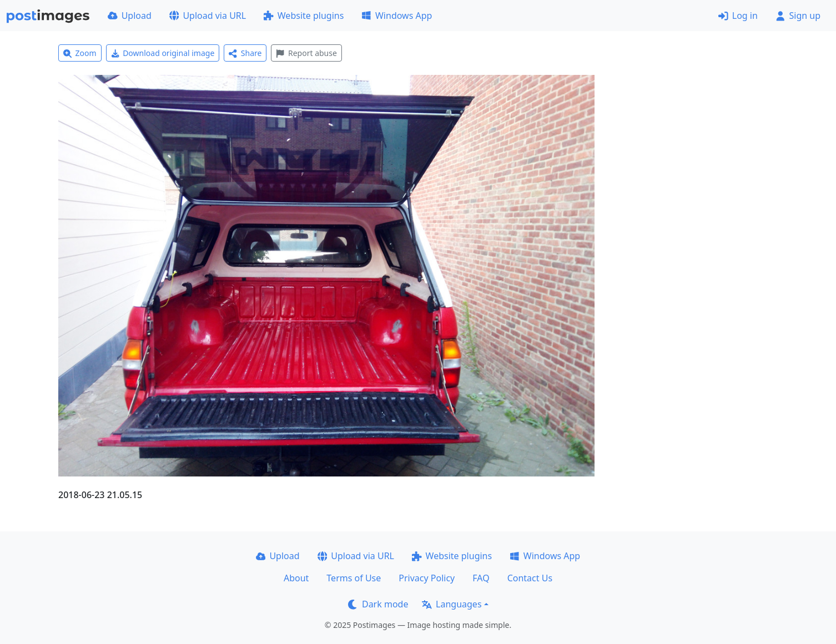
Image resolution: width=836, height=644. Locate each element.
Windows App (397, 16)
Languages (452, 604)
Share (245, 53)
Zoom (80, 53)
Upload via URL (208, 16)
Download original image (163, 53)
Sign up (798, 16)
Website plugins (304, 16)
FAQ (481, 578)
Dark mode (378, 604)
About (296, 578)
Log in (738, 16)
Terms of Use (354, 578)
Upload (130, 16)
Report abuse (306, 53)
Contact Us (530, 578)
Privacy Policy (427, 578)
